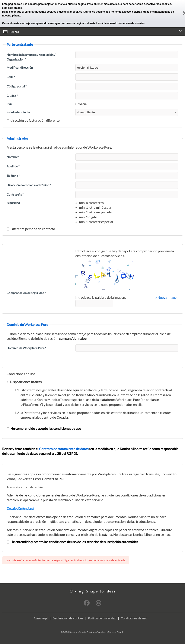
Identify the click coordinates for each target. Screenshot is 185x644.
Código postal (17, 86)
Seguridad (13, 203)
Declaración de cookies (68, 618)
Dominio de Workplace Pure (26, 348)
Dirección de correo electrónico (29, 185)
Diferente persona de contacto (31, 229)
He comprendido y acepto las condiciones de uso (44, 428)
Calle (11, 77)
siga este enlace (12, 8)
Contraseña (15, 194)
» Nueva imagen (167, 297)
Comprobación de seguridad (26, 293)
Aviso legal (41, 618)
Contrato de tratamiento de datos (64, 449)
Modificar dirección (20, 67)
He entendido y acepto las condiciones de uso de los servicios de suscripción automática (72, 542)
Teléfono (13, 176)
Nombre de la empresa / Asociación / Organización (31, 57)
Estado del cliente (18, 112)
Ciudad (12, 96)
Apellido (13, 166)
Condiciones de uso (134, 618)
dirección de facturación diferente (33, 120)
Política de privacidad (102, 618)
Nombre (13, 157)
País (9, 104)
